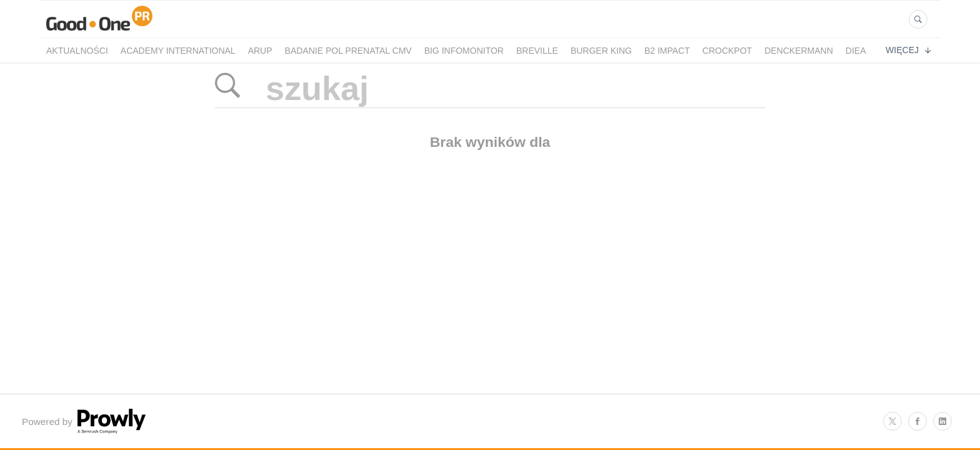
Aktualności (77, 51)
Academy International (178, 51)
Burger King (601, 51)
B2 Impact (667, 51)
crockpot (727, 51)
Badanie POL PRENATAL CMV (348, 51)
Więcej (908, 50)
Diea (856, 51)
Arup (260, 51)
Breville (537, 51)
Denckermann (799, 51)
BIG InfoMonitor (464, 51)
